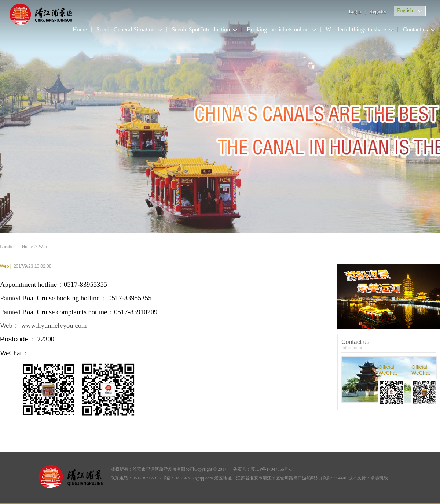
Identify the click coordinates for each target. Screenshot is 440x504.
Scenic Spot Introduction (201, 29)
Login (355, 12)
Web (6, 266)
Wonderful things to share (356, 29)
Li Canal (49, 14)
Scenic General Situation (126, 29)
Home (80, 29)
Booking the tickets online (278, 29)
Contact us (415, 29)
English (405, 10)
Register (378, 12)
